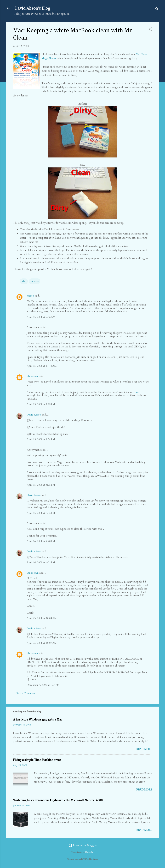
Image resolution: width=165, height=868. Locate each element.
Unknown (33, 376)
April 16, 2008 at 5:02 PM (41, 563)
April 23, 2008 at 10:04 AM (42, 618)
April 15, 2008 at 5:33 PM (41, 513)
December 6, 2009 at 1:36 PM (43, 685)
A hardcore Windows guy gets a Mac (38, 720)
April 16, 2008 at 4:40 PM (41, 541)
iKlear (136, 392)
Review (35, 281)
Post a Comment (26, 694)
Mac (24, 281)
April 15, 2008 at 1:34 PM (41, 439)
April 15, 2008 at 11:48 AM (42, 366)
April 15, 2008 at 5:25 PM (41, 485)
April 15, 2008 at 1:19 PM (41, 404)
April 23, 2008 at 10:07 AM (42, 643)
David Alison (34, 415)
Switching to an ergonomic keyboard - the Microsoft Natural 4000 (58, 800)
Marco (30, 296)
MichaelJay (90, 852)
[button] (150, 30)
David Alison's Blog (32, 8)
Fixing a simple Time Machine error (37, 760)
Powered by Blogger (82, 845)
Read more (144, 749)
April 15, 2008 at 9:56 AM (41, 317)
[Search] (157, 9)
